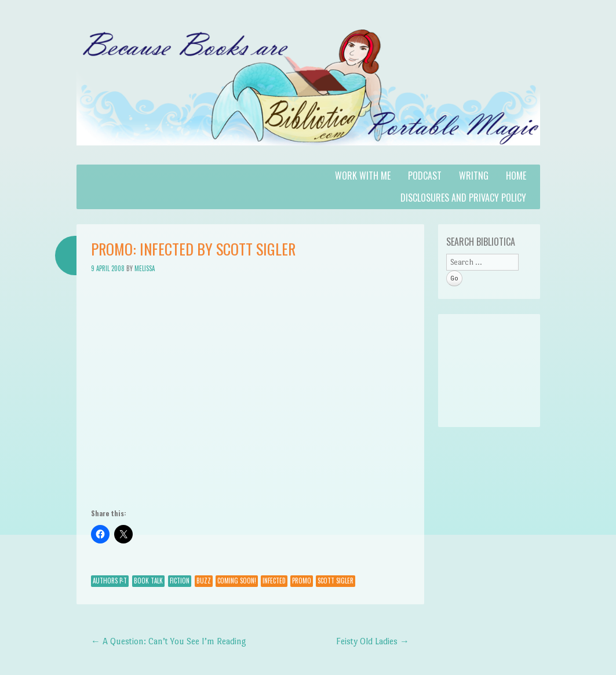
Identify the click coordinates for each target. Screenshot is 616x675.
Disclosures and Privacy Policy (463, 198)
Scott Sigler (336, 581)
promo (302, 581)
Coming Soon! (237, 581)
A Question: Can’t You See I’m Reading (169, 641)
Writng (474, 176)
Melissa (145, 268)
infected (274, 581)
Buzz (204, 581)
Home (516, 176)
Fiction (180, 581)
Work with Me (363, 176)
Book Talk (148, 581)
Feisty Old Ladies (373, 641)
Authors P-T (110, 581)
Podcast (425, 176)
